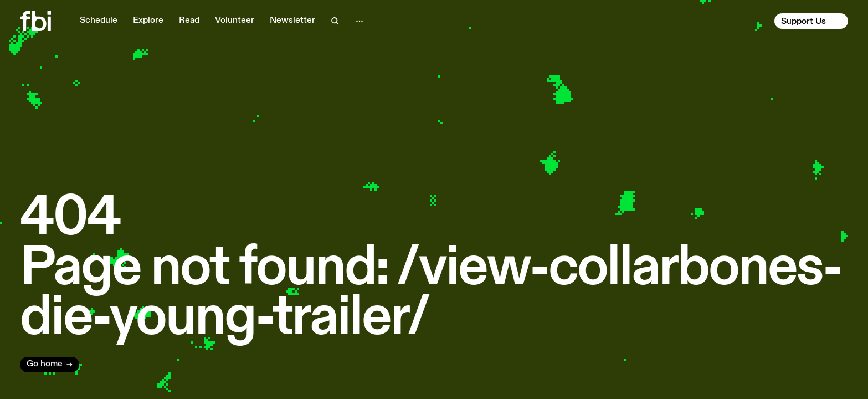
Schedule (99, 21)
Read (189, 21)
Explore (148, 21)
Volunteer (235, 21)
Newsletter (292, 21)
